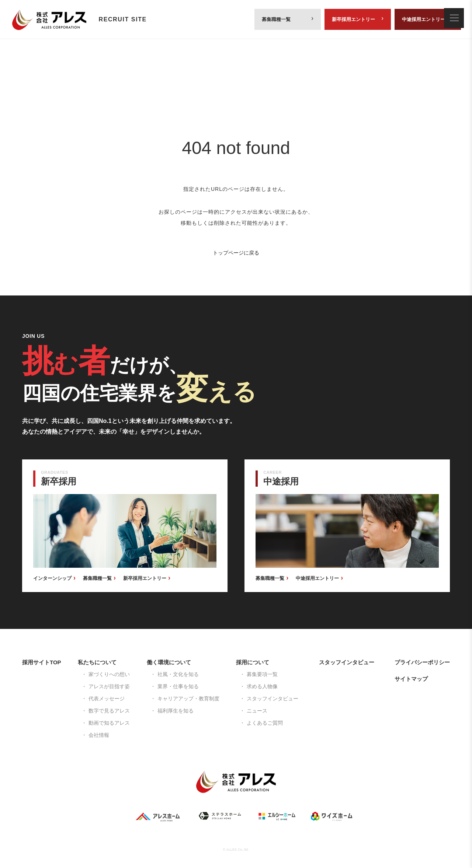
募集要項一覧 (262, 674)
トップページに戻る (236, 253)
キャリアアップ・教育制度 (188, 699)
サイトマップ (411, 679)
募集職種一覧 (276, 19)
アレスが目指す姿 (109, 686)
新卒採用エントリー (353, 19)
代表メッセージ (107, 699)
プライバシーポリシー (422, 662)
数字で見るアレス (109, 711)
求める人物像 (262, 686)
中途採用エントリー (424, 19)
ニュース (257, 711)
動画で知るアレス (109, 723)
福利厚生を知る (176, 711)
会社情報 (99, 735)
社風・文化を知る (178, 674)
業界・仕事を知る (178, 686)
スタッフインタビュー (273, 699)
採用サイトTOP (42, 662)
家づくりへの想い (109, 674)
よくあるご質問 (265, 723)
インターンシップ (52, 578)
